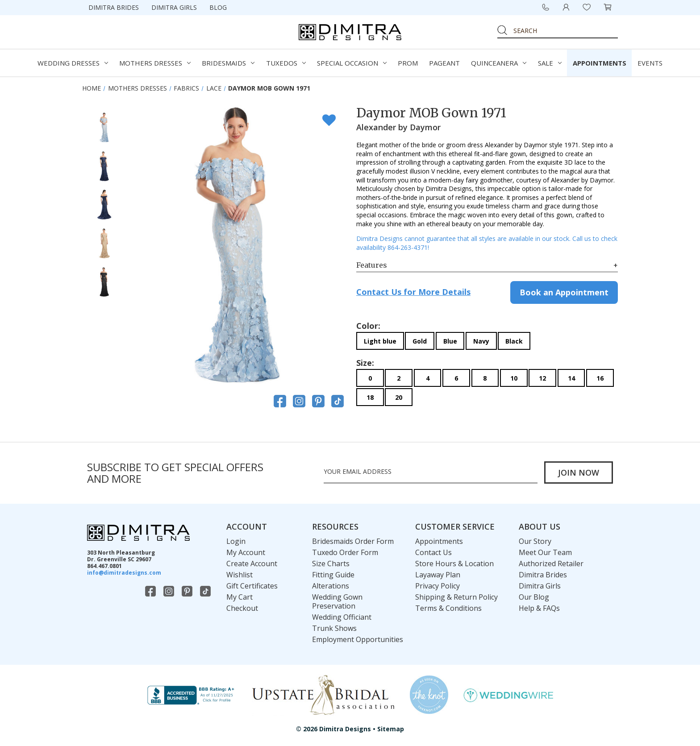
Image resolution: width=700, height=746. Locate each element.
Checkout (242, 608)
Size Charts (331, 564)
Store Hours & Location (454, 564)
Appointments (600, 63)
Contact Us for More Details (413, 292)
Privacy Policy (437, 586)
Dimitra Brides (114, 7)
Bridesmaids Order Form (353, 541)
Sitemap (391, 729)
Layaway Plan (438, 575)
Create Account (252, 564)
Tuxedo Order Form (345, 552)
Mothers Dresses (155, 63)
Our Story (535, 541)
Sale (550, 63)
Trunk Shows (334, 628)
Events (650, 63)
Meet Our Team (545, 552)
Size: (365, 363)
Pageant (444, 63)
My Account (246, 552)
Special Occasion (352, 63)
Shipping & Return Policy (456, 597)
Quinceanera (499, 63)
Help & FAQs (539, 608)
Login (236, 541)
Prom (408, 63)
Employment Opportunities (358, 639)
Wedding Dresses (73, 63)
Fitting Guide (333, 575)
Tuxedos (286, 63)
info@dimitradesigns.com (124, 573)
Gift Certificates (252, 586)
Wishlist (240, 575)
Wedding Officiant (342, 617)
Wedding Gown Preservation (337, 601)
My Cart (240, 597)
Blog (218, 7)
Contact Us (433, 552)
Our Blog (534, 597)
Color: (368, 326)
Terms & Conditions (448, 608)
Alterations (331, 586)
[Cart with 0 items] (608, 7)
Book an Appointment (564, 292)
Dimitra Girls (174, 7)
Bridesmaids (228, 63)
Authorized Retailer (551, 564)
